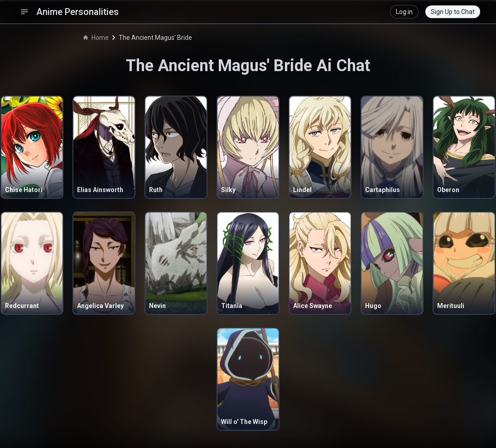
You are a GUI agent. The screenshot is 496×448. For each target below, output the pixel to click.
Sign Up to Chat (453, 12)
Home (96, 38)
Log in (404, 12)
